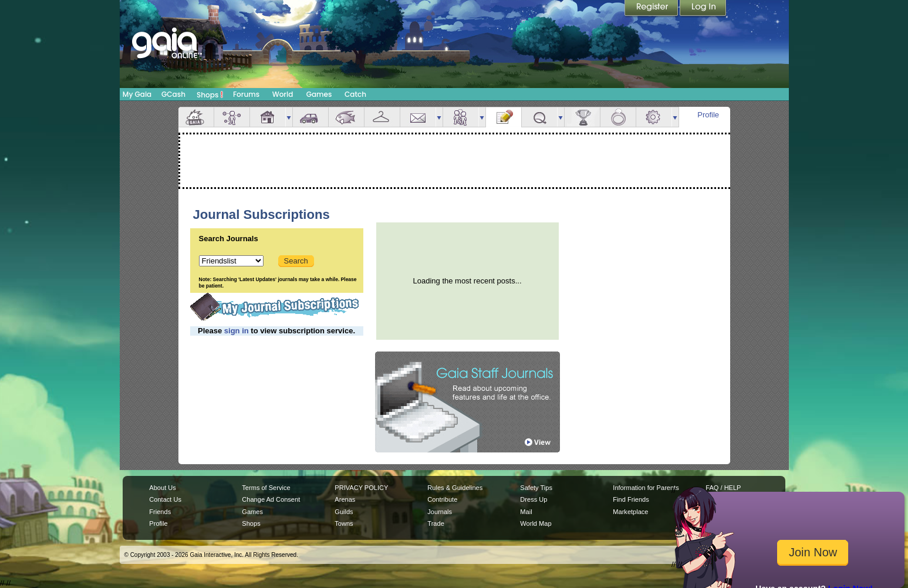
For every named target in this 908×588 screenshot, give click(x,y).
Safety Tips (536, 488)
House (268, 117)
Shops (210, 94)
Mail (418, 117)
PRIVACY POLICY (361, 488)
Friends (461, 117)
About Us (162, 488)
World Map (536, 523)
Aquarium (346, 117)
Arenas (345, 499)
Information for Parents (646, 488)
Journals (440, 512)
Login (703, 9)
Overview (196, 117)
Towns (344, 523)
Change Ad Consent (271, 499)
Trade (436, 523)
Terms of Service (266, 488)
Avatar (232, 117)
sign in (237, 331)
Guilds (344, 512)
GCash (173, 94)
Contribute (442, 499)
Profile (708, 115)
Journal (504, 117)
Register (652, 9)
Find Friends (631, 499)
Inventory (382, 117)
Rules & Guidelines (455, 488)
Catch (355, 94)
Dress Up (534, 499)
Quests (539, 117)
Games (319, 94)
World (283, 94)
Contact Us (165, 499)
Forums (246, 94)
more (289, 117)
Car (310, 117)
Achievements (582, 117)
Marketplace (630, 512)
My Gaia (137, 94)
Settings (654, 117)
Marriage (618, 117)
